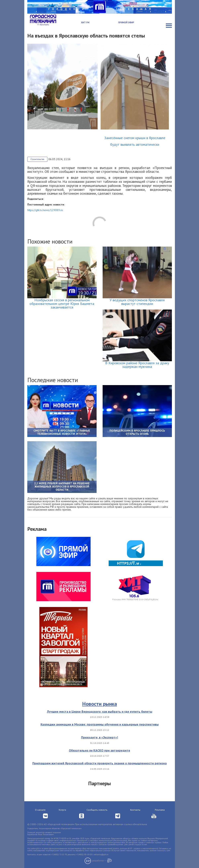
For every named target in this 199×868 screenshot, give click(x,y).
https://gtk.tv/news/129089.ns (45, 210)
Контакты (135, 810)
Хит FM (85, 22)
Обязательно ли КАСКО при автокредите (99, 750)
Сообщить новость (97, 810)
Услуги (62, 810)
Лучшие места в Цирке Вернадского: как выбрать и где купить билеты (100, 711)
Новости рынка (99, 704)
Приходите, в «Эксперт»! (99, 737)
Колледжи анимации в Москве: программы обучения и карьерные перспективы (100, 724)
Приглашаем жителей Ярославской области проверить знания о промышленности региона (99, 763)
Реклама (160, 810)
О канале (40, 810)
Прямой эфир (126, 22)
